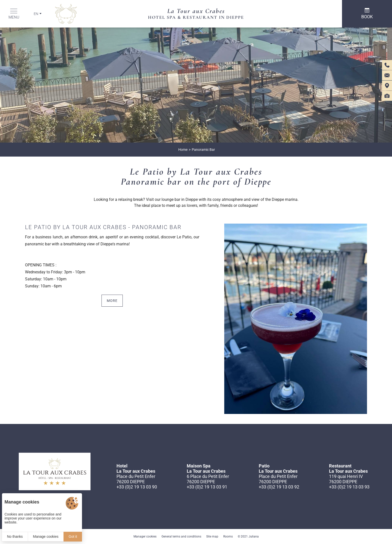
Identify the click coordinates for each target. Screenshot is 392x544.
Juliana (254, 536)
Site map (212, 536)
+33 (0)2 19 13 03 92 (279, 487)
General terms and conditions (181, 536)
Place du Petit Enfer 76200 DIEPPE (136, 479)
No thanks (15, 536)
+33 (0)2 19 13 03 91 (207, 487)
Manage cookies (46, 536)
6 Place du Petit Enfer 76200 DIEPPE (208, 479)
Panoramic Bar (203, 150)
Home (183, 150)
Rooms (228, 536)
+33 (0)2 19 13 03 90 (137, 487)
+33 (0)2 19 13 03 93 (349, 487)
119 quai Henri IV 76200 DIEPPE (346, 479)
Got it (73, 536)
